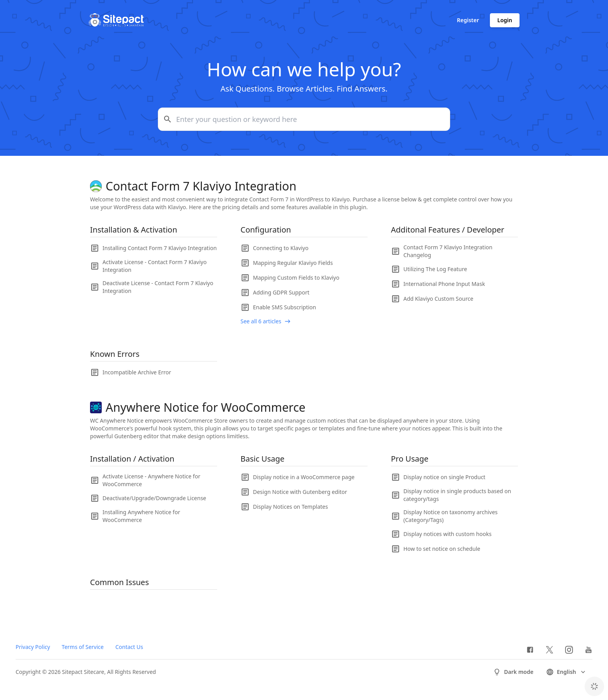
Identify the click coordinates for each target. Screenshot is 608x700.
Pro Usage (410, 459)
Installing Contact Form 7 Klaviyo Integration (160, 248)
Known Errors (115, 354)
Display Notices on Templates (290, 507)
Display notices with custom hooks (447, 534)
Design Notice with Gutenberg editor (300, 492)
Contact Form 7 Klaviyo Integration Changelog (448, 251)
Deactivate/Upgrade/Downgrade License (154, 498)
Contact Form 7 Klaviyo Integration (201, 186)
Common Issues (119, 582)
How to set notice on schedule (442, 549)
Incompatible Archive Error (137, 372)
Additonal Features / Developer (448, 230)
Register (468, 20)
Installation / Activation (132, 459)
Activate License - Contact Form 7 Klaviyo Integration (155, 266)
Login (505, 20)
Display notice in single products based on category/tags (457, 495)
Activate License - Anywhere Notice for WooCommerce (151, 480)
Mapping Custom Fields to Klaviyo (296, 278)
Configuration (266, 230)
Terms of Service (83, 647)
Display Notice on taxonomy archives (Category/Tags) (451, 516)
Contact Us (129, 647)
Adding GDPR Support (281, 292)
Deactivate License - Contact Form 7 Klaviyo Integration (158, 287)
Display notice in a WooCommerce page (304, 477)
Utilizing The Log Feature (435, 269)
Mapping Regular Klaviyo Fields (293, 263)
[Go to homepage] (116, 20)
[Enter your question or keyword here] (304, 119)
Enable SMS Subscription (285, 307)
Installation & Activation (134, 230)
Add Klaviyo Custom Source (438, 299)
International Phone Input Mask (444, 284)
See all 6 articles (261, 321)
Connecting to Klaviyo (281, 248)
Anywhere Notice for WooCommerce (206, 407)
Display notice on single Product (444, 477)
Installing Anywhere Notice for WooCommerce (141, 516)
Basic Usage (262, 459)
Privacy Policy (33, 647)
